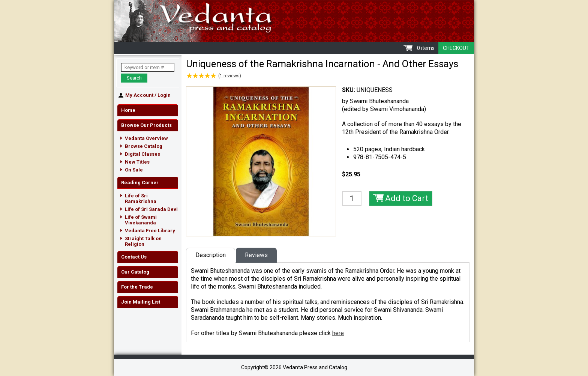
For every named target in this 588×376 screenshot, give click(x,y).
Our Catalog (135, 272)
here (338, 333)
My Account (139, 95)
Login (164, 95)
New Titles (137, 162)
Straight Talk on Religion (143, 241)
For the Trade (137, 287)
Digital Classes (142, 154)
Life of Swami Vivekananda (141, 220)
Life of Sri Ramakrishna (141, 199)
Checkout (456, 48)
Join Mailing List (141, 302)
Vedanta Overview (146, 138)
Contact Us (134, 257)
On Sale (134, 170)
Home (128, 110)
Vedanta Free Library (150, 231)
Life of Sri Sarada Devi (151, 209)
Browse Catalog (144, 146)
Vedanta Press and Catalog (294, 21)
